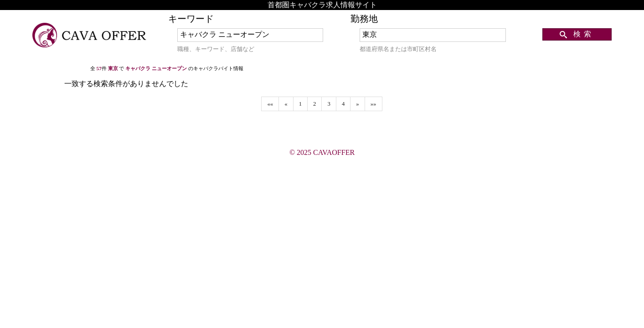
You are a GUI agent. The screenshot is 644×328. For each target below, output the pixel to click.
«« (270, 104)
